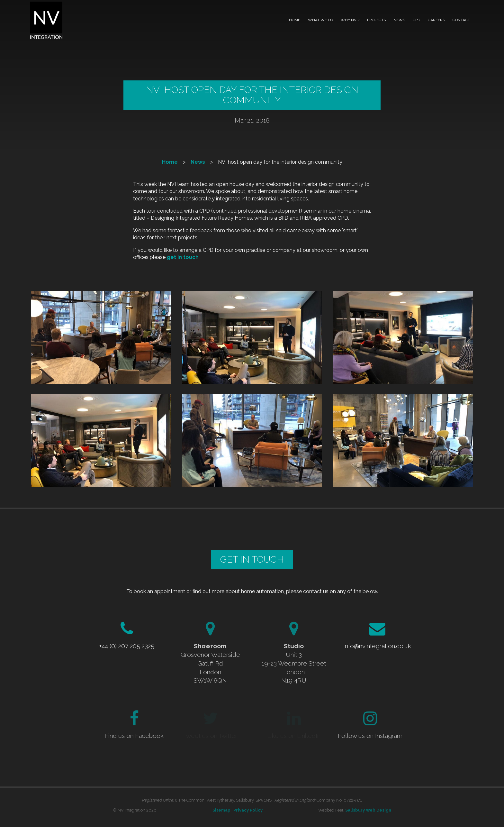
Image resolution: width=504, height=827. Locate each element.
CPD (416, 20)
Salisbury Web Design (368, 810)
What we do (320, 20)
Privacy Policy (248, 810)
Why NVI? (350, 20)
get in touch (183, 257)
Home (295, 20)
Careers (436, 20)
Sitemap (221, 810)
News (399, 20)
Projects (376, 20)
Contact (461, 20)
